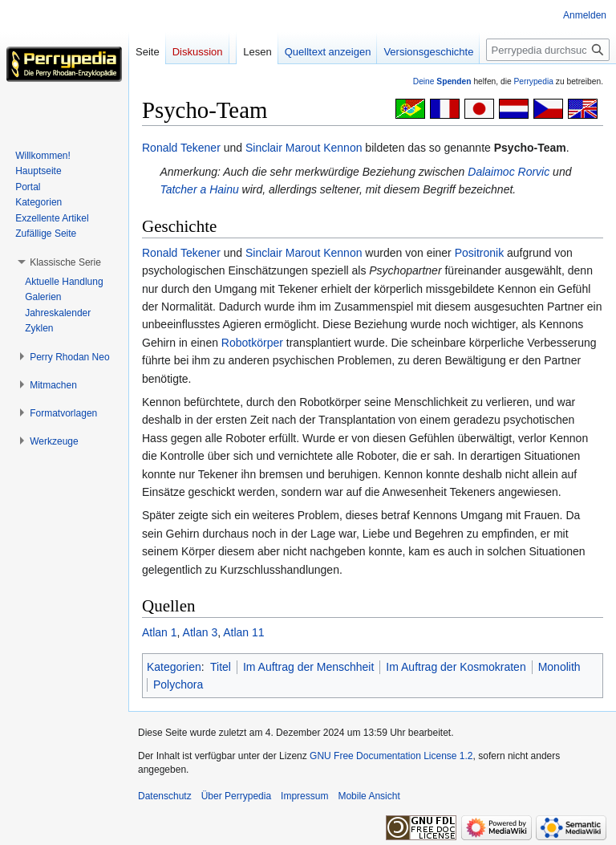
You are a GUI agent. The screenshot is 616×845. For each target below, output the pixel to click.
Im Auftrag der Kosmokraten (456, 667)
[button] (65, 262)
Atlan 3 (201, 632)
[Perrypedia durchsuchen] (548, 50)
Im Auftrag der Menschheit (308, 667)
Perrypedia (533, 81)
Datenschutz (165, 796)
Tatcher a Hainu (199, 189)
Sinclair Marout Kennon (304, 148)
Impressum (304, 796)
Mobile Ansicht (369, 796)
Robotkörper (252, 343)
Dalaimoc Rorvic (509, 172)
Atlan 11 (243, 632)
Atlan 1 (160, 632)
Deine (442, 81)
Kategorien (174, 667)
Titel (221, 667)
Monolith (559, 667)
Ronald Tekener (181, 148)
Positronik (479, 253)
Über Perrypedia (236, 796)
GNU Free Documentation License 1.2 (391, 756)
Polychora (178, 685)
